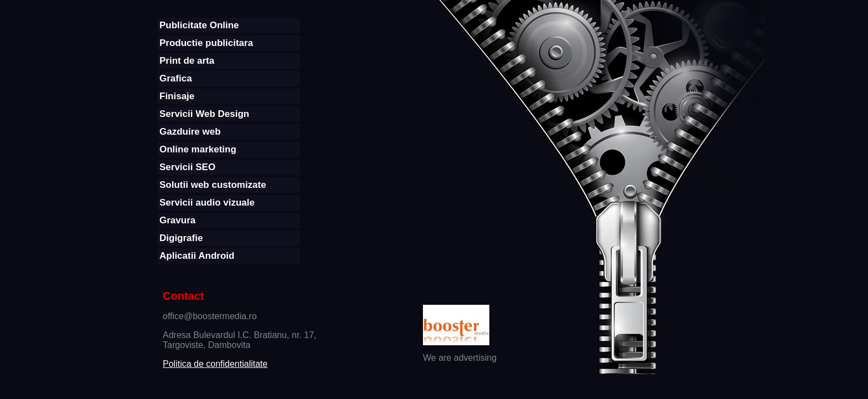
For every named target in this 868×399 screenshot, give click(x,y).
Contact (183, 296)
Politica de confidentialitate (215, 364)
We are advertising (460, 358)
